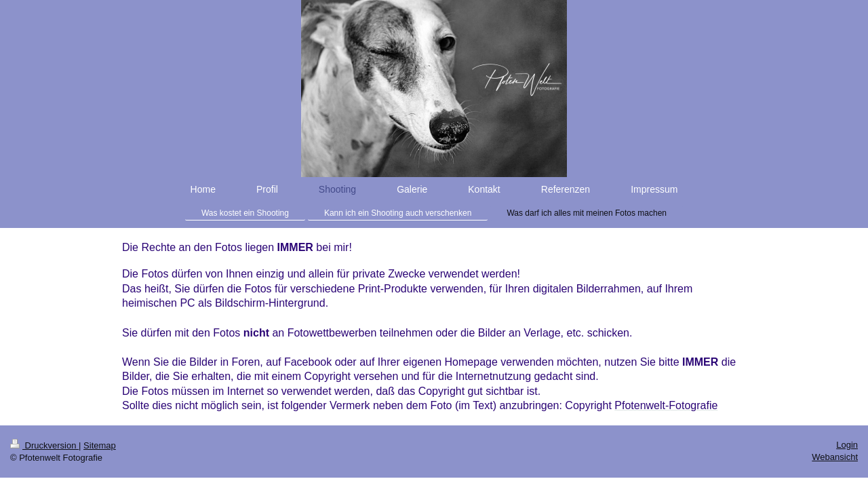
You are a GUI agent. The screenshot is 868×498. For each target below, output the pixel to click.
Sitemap (100, 445)
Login (847, 445)
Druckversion (44, 445)
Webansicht (835, 457)
